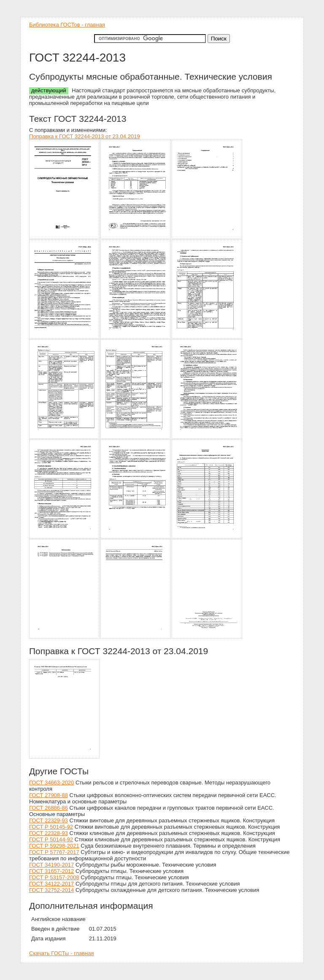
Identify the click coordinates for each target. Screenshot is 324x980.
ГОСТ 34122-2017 (51, 884)
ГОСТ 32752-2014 (51, 890)
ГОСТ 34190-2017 (51, 865)
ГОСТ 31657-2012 (51, 871)
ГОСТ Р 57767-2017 (54, 852)
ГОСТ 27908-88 (49, 795)
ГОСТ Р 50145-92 (51, 827)
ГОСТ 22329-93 (49, 820)
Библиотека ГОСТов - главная (67, 25)
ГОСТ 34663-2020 (51, 783)
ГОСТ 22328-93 (49, 833)
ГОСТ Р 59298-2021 (54, 846)
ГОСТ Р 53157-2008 (54, 877)
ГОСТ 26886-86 (49, 808)
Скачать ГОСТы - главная (62, 953)
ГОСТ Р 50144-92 (51, 839)
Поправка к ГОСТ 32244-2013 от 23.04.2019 (85, 136)
